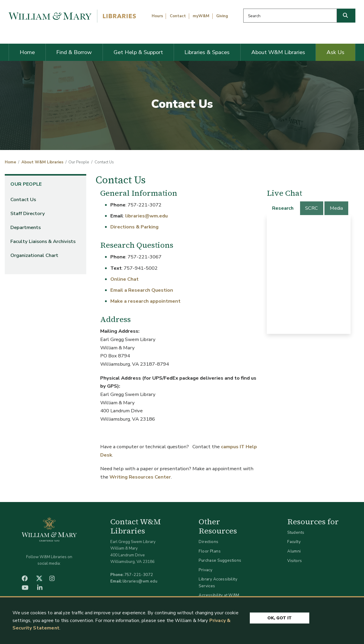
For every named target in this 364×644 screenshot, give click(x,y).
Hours (157, 16)
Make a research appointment (145, 301)
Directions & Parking (134, 227)
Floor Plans (210, 551)
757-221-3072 (139, 575)
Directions (208, 542)
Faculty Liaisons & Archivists (43, 241)
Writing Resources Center (140, 477)
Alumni (294, 551)
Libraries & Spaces (207, 52)
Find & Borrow (74, 52)
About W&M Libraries (278, 52)
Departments (26, 227)
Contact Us (23, 199)
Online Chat (124, 279)
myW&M (201, 16)
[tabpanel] (309, 274)
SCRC (312, 208)
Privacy (205, 570)
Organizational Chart (34, 255)
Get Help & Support (138, 52)
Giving (222, 16)
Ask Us (335, 52)
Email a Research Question (142, 290)
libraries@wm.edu (146, 216)
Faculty (294, 542)
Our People (26, 184)
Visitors (295, 561)
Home (27, 52)
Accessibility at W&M (219, 595)
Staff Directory (28, 213)
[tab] (283, 208)
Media (336, 208)
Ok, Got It (280, 618)
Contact (178, 16)
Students (296, 532)
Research (283, 208)
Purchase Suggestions (220, 560)
